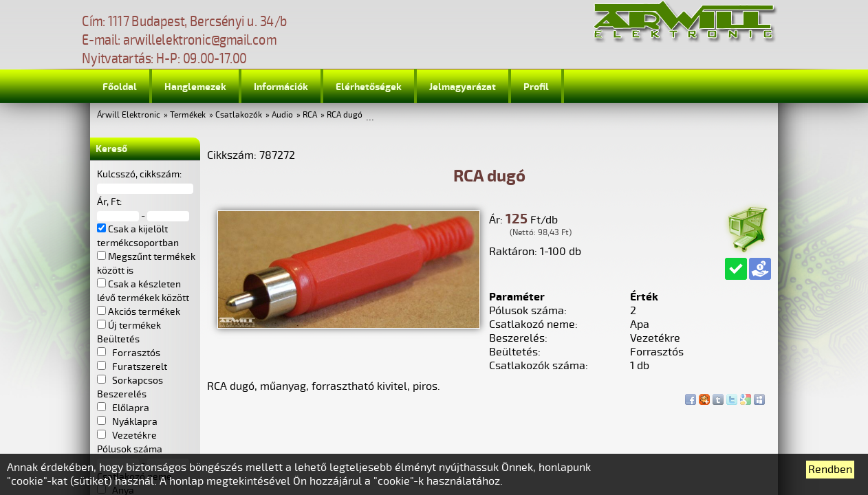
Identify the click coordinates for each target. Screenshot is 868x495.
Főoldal (120, 87)
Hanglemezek (195, 87)
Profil (536, 87)
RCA (310, 115)
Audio (282, 115)
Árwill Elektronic (129, 115)
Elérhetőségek (369, 87)
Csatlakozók (239, 115)
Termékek (188, 115)
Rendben (830, 470)
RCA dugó (345, 115)
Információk (281, 87)
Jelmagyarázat (463, 87)
